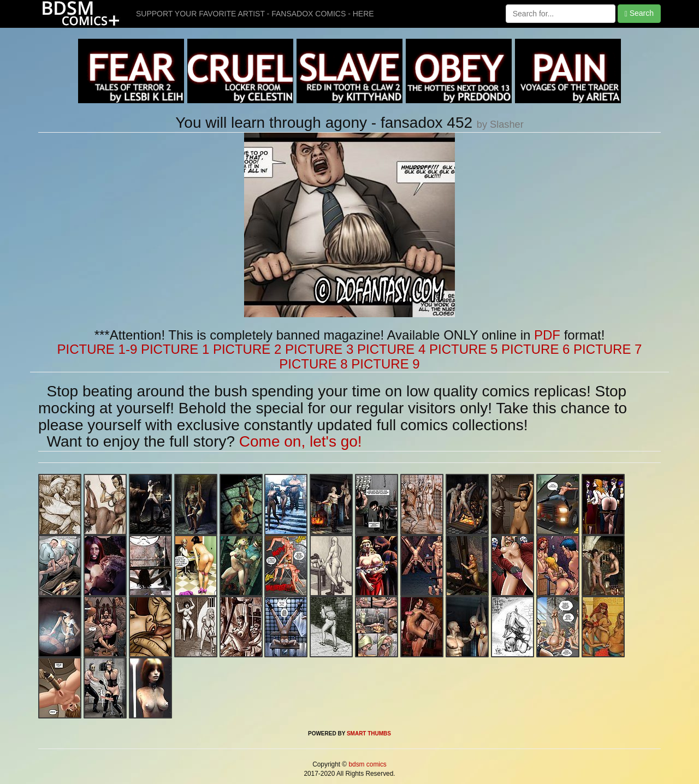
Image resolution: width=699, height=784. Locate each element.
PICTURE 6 (535, 349)
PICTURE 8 (313, 364)
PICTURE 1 (175, 349)
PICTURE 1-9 (97, 349)
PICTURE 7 (608, 349)
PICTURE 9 (385, 364)
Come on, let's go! (301, 441)
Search (639, 13)
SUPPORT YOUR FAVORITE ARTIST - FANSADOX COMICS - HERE (255, 14)
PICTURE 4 (391, 349)
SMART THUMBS (369, 733)
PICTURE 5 (463, 349)
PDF (547, 335)
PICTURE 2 (247, 349)
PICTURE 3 (319, 349)
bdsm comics (367, 764)
